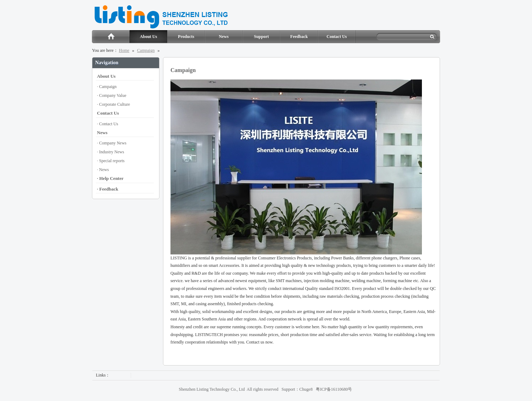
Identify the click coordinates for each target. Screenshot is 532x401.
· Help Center (110, 178)
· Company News (112, 143)
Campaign (146, 50)
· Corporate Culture (113, 104)
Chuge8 (306, 389)
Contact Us (337, 37)
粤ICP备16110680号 (334, 389)
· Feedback (108, 189)
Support (261, 37)
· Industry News (110, 152)
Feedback (299, 37)
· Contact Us (108, 124)
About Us (148, 37)
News (224, 37)
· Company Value (112, 95)
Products (186, 37)
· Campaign (107, 87)
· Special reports (111, 161)
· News (103, 170)
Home (111, 37)
